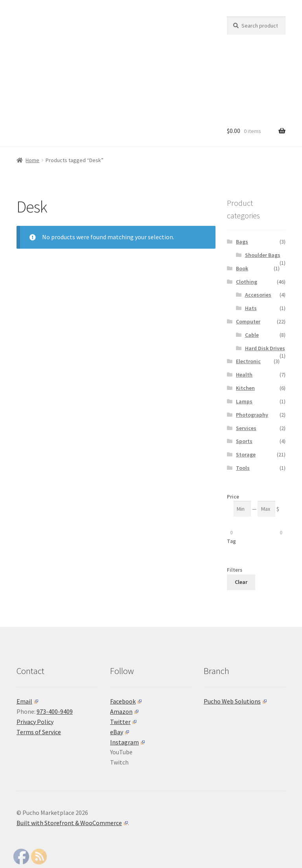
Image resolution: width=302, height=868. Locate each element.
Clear (241, 582)
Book (242, 268)
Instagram (127, 742)
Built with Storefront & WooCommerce (72, 823)
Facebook (126, 701)
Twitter (123, 722)
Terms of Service (39, 732)
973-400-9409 (55, 711)
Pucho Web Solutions (235, 701)
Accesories (258, 295)
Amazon (124, 711)
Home (32, 160)
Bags (242, 242)
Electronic (248, 361)
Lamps (244, 401)
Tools (243, 468)
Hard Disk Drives (265, 348)
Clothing (247, 282)
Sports (244, 441)
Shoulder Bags (263, 255)
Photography (252, 415)
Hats (251, 308)
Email (27, 701)
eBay (120, 732)
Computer (248, 321)
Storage (246, 454)
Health (244, 375)
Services (246, 428)
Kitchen (245, 388)
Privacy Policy (35, 722)
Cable (252, 335)
